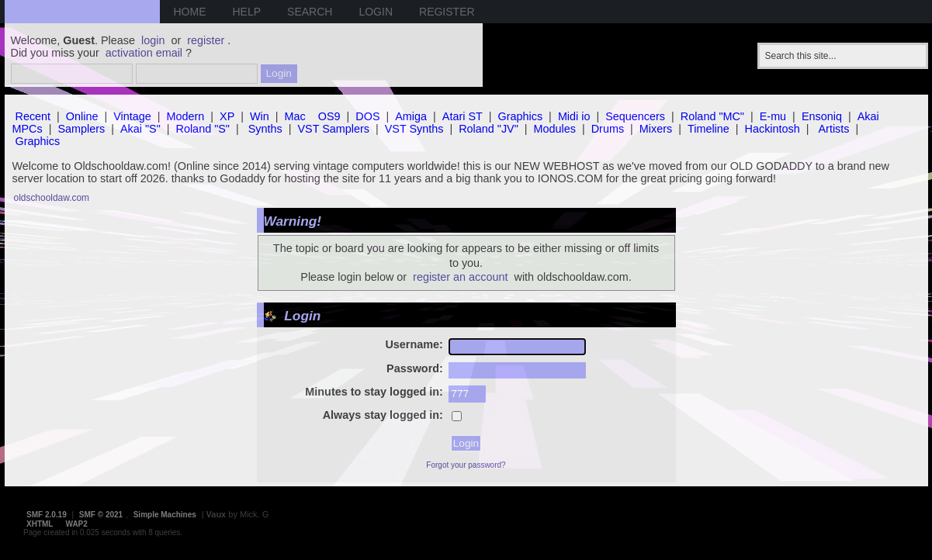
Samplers (81, 129)
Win (260, 116)
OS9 (329, 116)
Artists (834, 129)
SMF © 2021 (101, 515)
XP (227, 116)
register (206, 40)
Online (82, 116)
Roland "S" (203, 129)
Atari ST (463, 116)
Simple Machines (165, 515)
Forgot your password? (466, 465)
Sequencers (635, 116)
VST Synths (414, 129)
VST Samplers (333, 129)
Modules (555, 129)
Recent (33, 116)
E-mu (773, 116)
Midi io (574, 116)
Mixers (656, 129)
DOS (367, 116)
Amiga (411, 116)
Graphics (521, 116)
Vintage (132, 116)
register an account (460, 277)
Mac (295, 116)
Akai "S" (140, 129)
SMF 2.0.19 (47, 515)
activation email (144, 53)
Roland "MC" (712, 116)
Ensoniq (822, 116)
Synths (265, 129)
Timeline (709, 129)
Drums (608, 129)
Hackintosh (773, 129)
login (153, 40)
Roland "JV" (489, 129)
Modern (186, 116)
